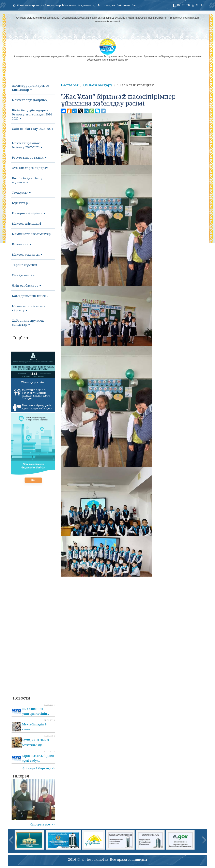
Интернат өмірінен (29, 213)
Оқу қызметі (23, 275)
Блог (135, 5)
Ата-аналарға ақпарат (31, 168)
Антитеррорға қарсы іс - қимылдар (31, 87)
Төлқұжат (21, 192)
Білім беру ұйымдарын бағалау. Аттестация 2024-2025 (33, 114)
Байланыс (124, 5)
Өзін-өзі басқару (27, 285)
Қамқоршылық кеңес (30, 296)
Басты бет (70, 85)
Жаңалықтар (26, 5)
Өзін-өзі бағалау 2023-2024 (32, 130)
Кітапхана (22, 244)
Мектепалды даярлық (30, 100)
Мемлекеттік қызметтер (79, 5)
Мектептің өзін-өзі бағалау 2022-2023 (27, 145)
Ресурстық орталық (29, 157)
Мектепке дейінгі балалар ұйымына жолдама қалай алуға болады (32, 394)
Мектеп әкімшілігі (26, 223)
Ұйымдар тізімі (33, 382)
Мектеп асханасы (27, 254)
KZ (179, 5)
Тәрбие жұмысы (26, 265)
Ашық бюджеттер (48, 5)
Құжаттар (21, 203)
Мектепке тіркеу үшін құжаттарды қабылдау (33, 407)
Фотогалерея (106, 5)
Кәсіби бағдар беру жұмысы (27, 180)
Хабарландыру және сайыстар (28, 322)
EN (188, 5)
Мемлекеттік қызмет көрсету (29, 308)
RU (183, 5)
